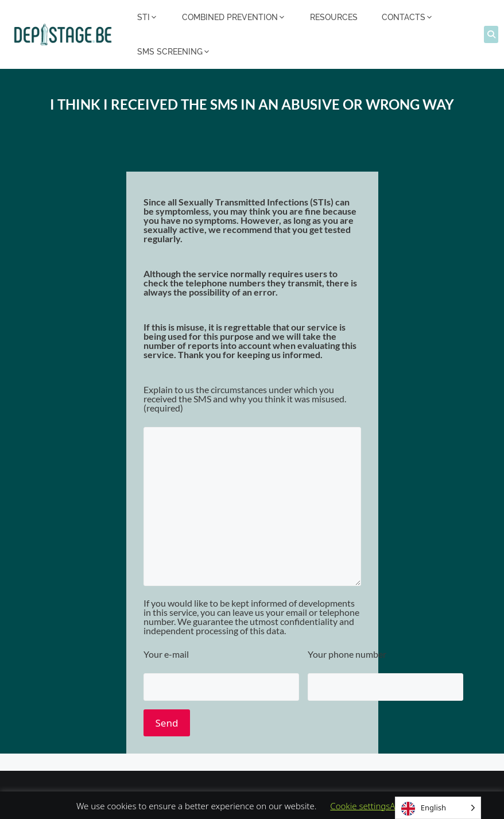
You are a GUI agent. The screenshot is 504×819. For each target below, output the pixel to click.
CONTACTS (408, 17)
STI (148, 17)
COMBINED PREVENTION (234, 17)
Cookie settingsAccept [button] (373, 806)
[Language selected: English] (438, 808)
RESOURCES (334, 17)
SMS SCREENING (174, 52)
